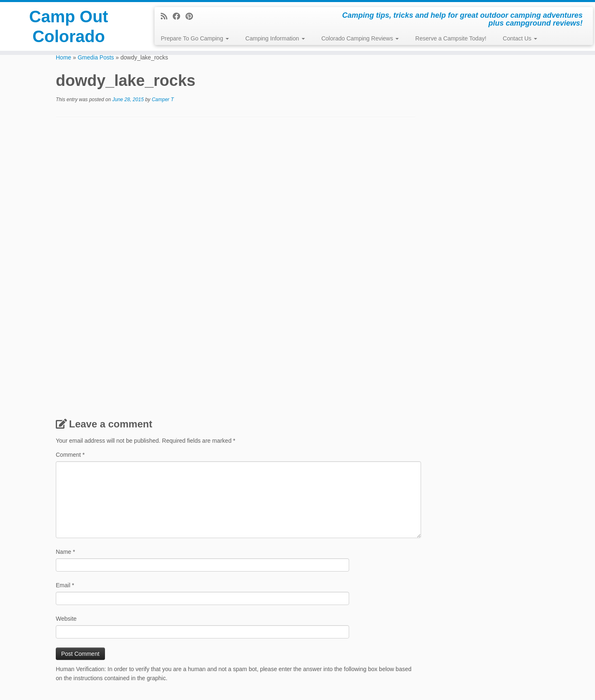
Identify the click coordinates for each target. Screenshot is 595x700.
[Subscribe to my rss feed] (167, 17)
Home (63, 57)
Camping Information (275, 38)
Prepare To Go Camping (195, 38)
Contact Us (520, 38)
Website (66, 619)
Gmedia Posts (96, 57)
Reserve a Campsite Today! (451, 38)
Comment (70, 455)
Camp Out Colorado (69, 26)
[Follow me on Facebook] (179, 17)
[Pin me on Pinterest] (192, 17)
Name (65, 552)
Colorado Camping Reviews (360, 38)
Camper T (163, 100)
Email (65, 585)
